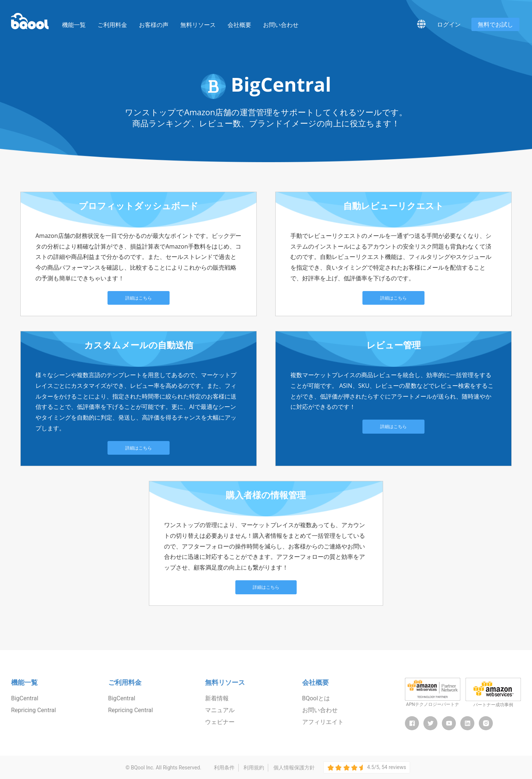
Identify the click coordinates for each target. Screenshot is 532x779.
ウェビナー (220, 722)
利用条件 (224, 768)
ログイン (449, 24)
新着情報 (217, 698)
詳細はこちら (139, 298)
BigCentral (25, 698)
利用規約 (254, 768)
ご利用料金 (112, 25)
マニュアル (220, 710)
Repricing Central (33, 710)
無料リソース (198, 25)
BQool (30, 21)
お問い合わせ (281, 25)
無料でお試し (495, 24)
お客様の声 (154, 25)
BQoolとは (316, 698)
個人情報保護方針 (294, 768)
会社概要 (239, 25)
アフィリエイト (323, 722)
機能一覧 (74, 25)
